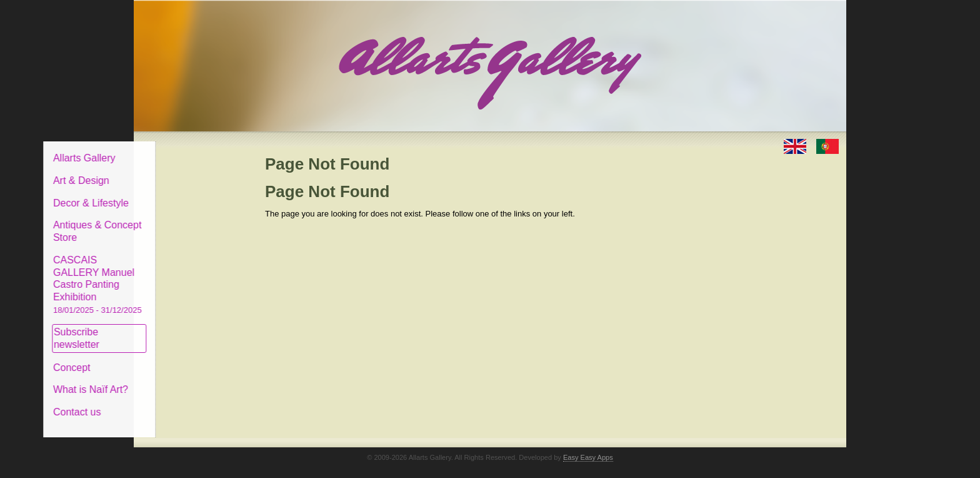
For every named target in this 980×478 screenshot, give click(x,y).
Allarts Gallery (179, 149)
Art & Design (176, 171)
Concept (167, 358)
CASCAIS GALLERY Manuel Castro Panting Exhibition (192, 275)
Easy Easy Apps (588, 447)
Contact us (172, 403)
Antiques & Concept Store (192, 222)
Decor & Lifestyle (186, 193)
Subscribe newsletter (172, 329)
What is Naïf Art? (186, 380)
